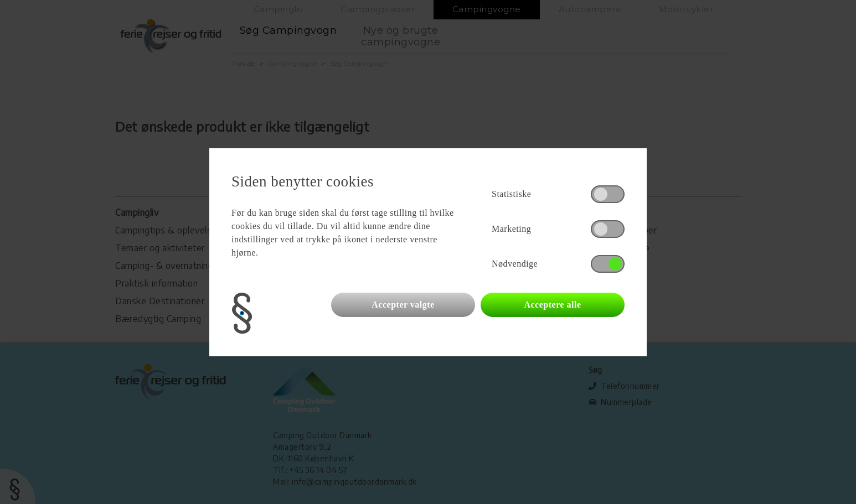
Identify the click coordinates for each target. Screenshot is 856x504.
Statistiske (511, 194)
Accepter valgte (403, 305)
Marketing (511, 229)
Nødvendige (515, 264)
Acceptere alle (552, 305)
